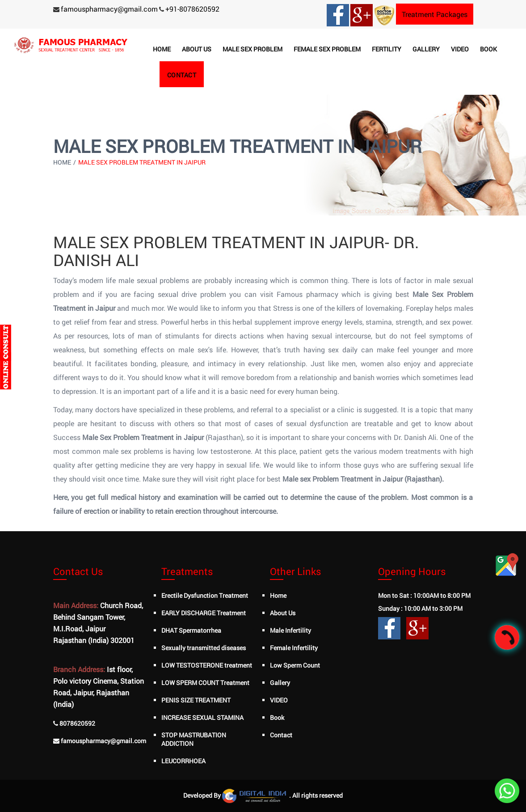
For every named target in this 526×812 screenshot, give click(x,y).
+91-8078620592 (192, 9)
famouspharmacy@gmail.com (109, 9)
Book (488, 49)
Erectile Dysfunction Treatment (205, 595)
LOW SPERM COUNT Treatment (205, 683)
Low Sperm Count (295, 665)
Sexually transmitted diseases (204, 648)
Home (162, 49)
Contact (182, 75)
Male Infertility (290, 630)
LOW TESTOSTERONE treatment (207, 665)
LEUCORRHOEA (183, 761)
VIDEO (279, 700)
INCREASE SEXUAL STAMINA (202, 717)
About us (197, 49)
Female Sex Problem (327, 49)
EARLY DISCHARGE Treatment (204, 613)
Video (460, 49)
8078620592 (77, 723)
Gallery (426, 49)
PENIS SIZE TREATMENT (196, 700)
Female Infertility (294, 648)
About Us (283, 613)
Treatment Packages (435, 14)
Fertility (387, 49)
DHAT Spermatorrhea (191, 630)
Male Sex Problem (252, 49)
